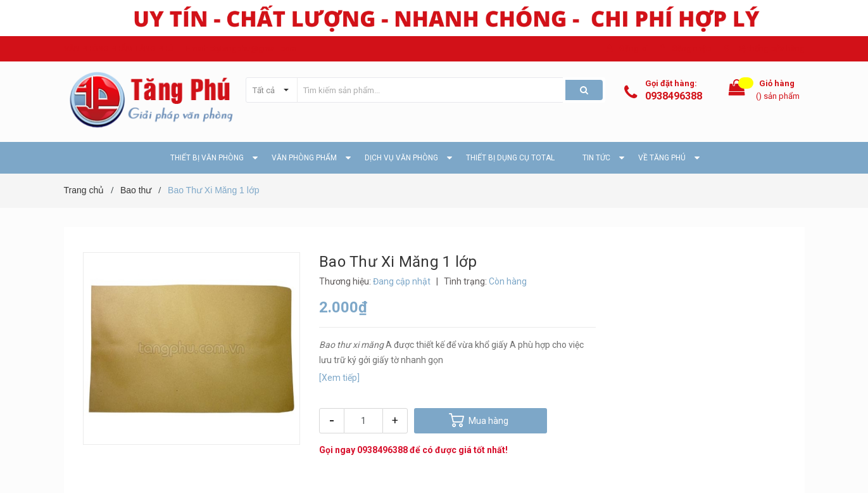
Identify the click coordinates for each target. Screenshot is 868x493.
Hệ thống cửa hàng (770, 48)
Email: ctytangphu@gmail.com (242, 48)
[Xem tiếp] (339, 378)
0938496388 (674, 96)
